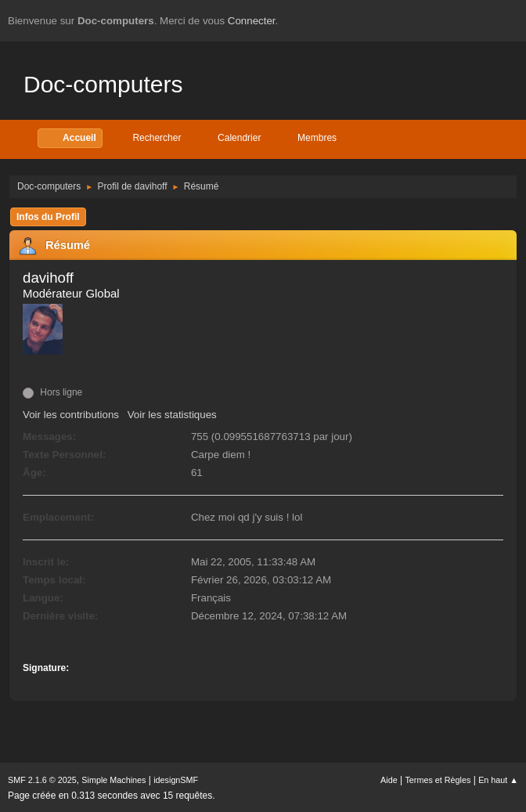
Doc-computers (103, 84)
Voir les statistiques (172, 415)
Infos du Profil (48, 217)
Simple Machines (113, 780)
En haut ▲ (498, 780)
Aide (389, 780)
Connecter (252, 21)
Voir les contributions (71, 415)
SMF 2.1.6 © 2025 (42, 780)
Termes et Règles (438, 780)
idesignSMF (176, 780)
